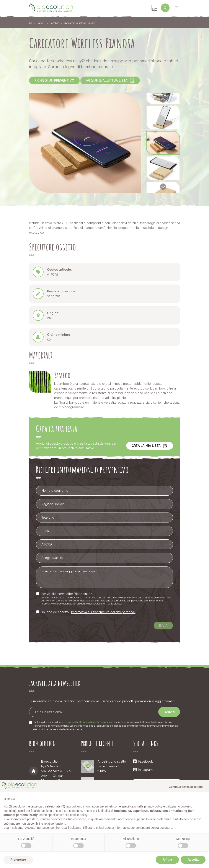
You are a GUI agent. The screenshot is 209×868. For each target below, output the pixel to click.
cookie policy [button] (79, 815)
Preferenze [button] (18, 860)
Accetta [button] (193, 860)
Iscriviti (169, 712)
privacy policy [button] (153, 806)
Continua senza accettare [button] (186, 787)
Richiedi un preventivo (54, 80)
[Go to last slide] (163, 99)
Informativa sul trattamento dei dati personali (105, 612)
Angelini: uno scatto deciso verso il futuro (112, 766)
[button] (163, 118)
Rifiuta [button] (167, 860)
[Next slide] (163, 187)
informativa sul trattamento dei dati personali (98, 597)
